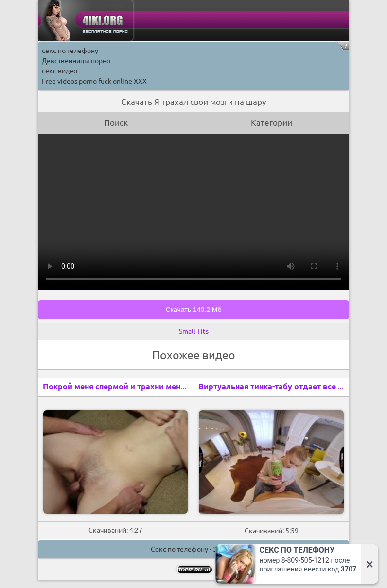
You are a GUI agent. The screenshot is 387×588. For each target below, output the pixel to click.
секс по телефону (70, 51)
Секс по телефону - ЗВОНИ (193, 549)
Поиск (116, 123)
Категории (272, 123)
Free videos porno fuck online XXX (94, 81)
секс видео (60, 71)
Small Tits (194, 331)
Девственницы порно (76, 61)
